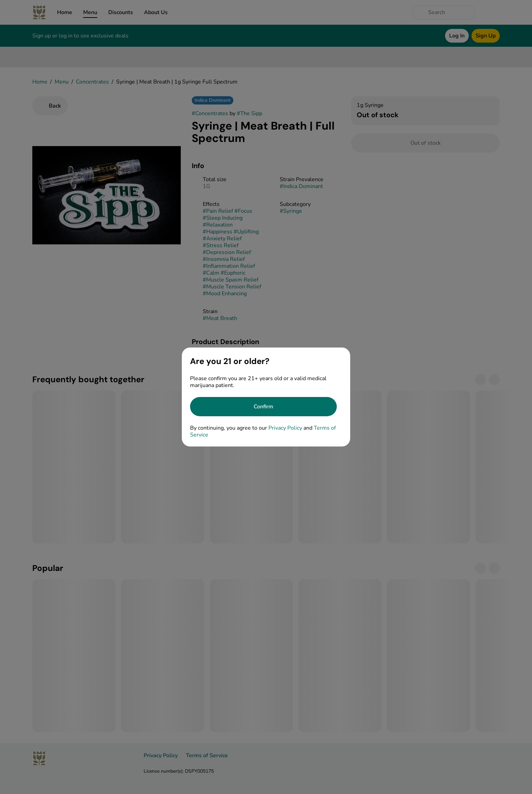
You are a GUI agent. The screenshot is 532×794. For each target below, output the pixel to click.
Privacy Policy (285, 428)
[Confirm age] (263, 407)
